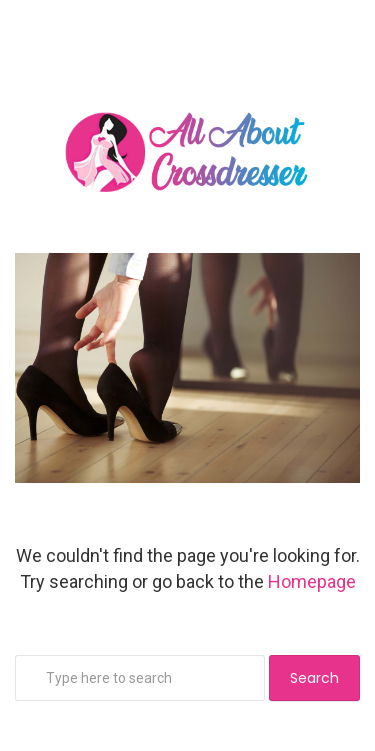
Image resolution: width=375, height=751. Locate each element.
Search (314, 678)
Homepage (312, 581)
